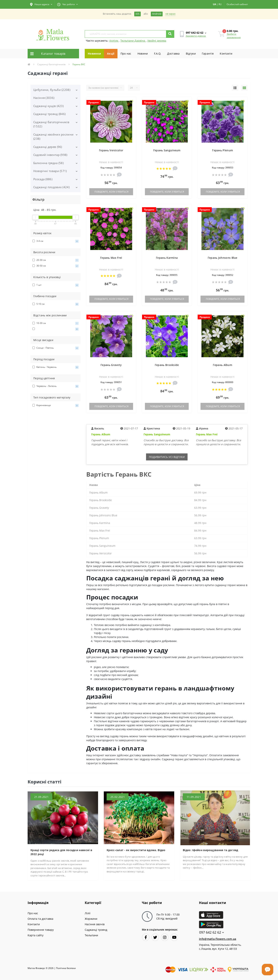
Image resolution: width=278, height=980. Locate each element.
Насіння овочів (95, 924)
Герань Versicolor (111, 150)
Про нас (126, 54)
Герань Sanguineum (167, 150)
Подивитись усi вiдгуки (167, 457)
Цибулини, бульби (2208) (52, 90)
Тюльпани (91, 935)
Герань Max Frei (111, 258)
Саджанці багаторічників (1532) (51, 124)
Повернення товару (41, 930)
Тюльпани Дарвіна (133, 41)
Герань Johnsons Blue (223, 258)
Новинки (94, 54)
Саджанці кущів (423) (48, 106)
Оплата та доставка (40, 919)
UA (214, 4)
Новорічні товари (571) (50, 171)
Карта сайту (36, 935)
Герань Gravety (111, 365)
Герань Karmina (167, 258)
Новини (143, 54)
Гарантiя (208, 54)
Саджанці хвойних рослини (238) (53, 137)
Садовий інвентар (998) (50, 155)
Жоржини (91, 919)
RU (220, 4)
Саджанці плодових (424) (51, 187)
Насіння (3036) (44, 98)
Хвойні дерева (157, 41)
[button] (41, 4)
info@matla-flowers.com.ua (218, 939)
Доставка (173, 54)
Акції (111, 54)
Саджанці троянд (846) (49, 114)
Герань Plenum (222, 150)
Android (157, 14)
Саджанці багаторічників (51, 64)
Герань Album (222, 365)
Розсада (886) (43, 179)
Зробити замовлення (234, 36)
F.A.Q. (158, 54)
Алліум (114, 41)
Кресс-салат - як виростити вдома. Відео (136, 850)
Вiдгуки (191, 54)
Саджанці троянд (96, 930)
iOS (137, 14)
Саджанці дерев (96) (48, 147)
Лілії (88, 913)
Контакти (226, 54)
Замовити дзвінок (196, 36)
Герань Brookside (167, 365)
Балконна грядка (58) (48, 163)
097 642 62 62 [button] (212, 932)
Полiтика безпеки (66, 968)
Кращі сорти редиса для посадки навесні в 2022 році (61, 852)
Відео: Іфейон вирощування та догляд (210, 850)
